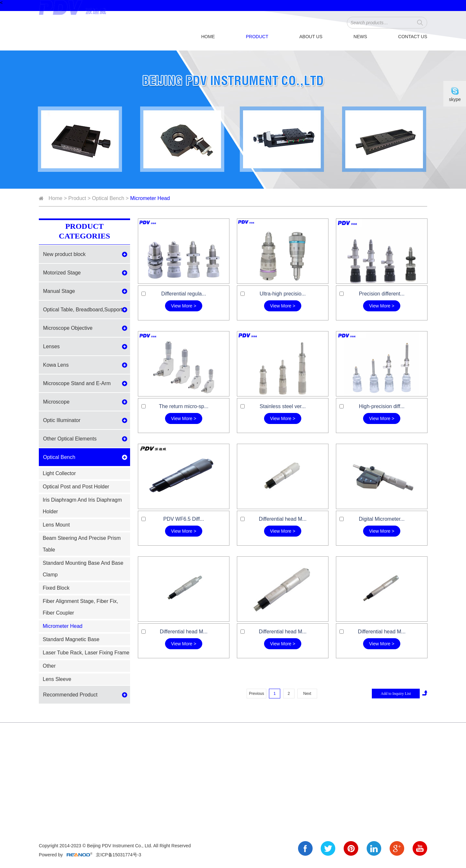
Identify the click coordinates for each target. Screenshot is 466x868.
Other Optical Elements (70, 439)
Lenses (51, 346)
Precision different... (382, 294)
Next (307, 694)
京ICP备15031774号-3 (118, 855)
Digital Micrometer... (382, 519)
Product (257, 37)
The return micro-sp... (184, 406)
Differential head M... (283, 519)
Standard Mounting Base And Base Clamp (83, 569)
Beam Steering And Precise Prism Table (82, 544)
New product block (64, 254)
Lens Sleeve (57, 679)
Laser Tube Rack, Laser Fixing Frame (86, 653)
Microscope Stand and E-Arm (77, 383)
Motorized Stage (62, 273)
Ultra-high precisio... (283, 294)
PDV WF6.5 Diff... (184, 519)
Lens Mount (56, 525)
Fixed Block (56, 588)
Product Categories (84, 231)
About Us (311, 37)
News (360, 37)
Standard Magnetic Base (71, 639)
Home (208, 37)
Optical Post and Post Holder (76, 487)
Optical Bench (108, 198)
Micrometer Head (150, 198)
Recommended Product (70, 695)
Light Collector (59, 473)
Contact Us (413, 37)
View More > (184, 306)
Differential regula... (183, 294)
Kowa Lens (56, 365)
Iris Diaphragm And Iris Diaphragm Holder (82, 506)
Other (49, 666)
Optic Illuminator (62, 420)
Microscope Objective (68, 328)
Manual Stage (59, 291)
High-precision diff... (382, 406)
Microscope (56, 402)
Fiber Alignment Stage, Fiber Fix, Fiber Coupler (80, 607)
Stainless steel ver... (283, 406)
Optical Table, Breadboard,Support (83, 310)
